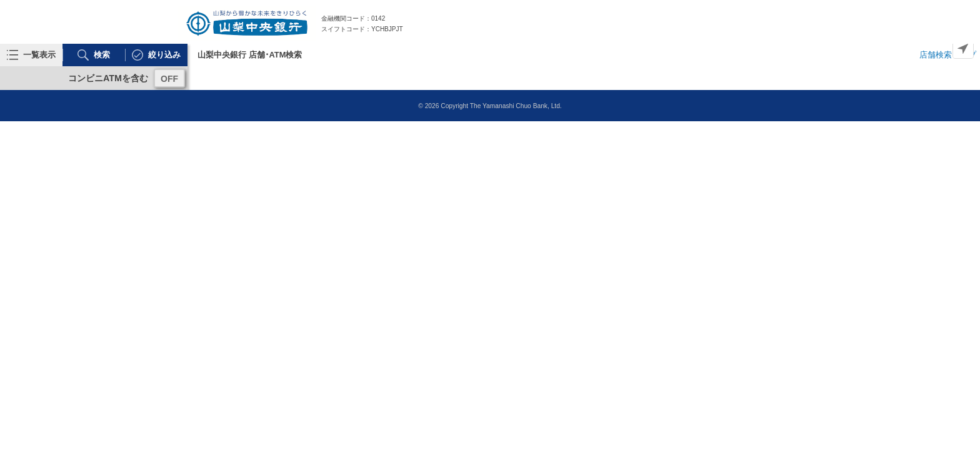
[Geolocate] (963, 48)
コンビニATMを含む (108, 78)
